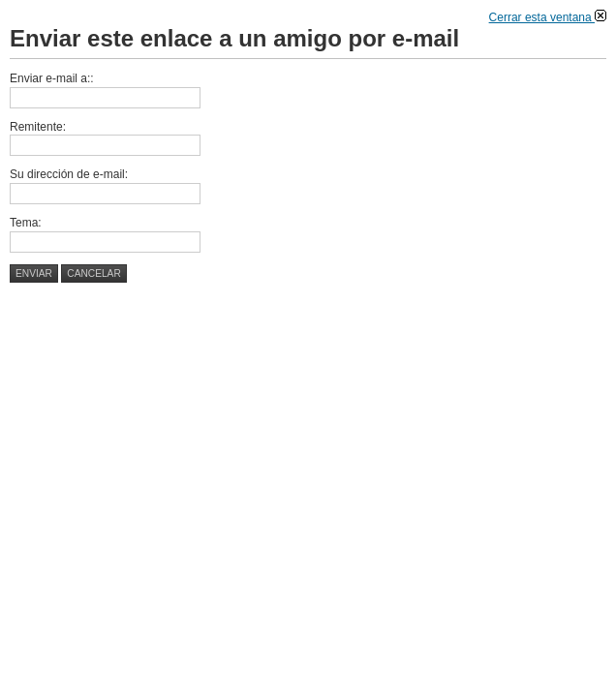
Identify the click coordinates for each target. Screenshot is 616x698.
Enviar (34, 273)
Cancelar (93, 273)
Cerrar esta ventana (548, 17)
